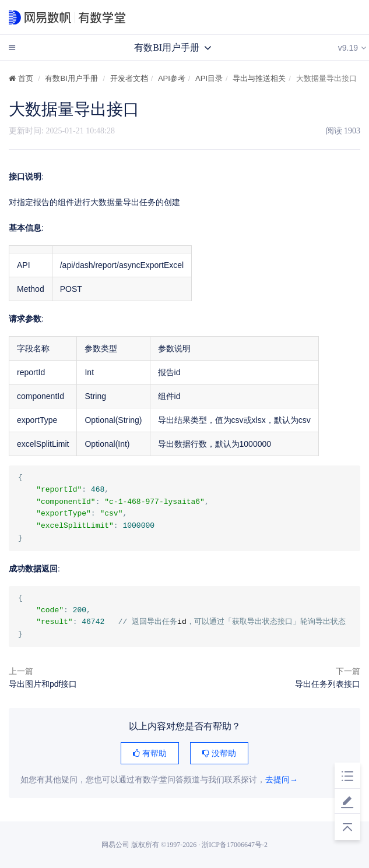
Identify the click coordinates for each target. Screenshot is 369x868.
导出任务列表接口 (328, 684)
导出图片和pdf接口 (43, 684)
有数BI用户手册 (71, 78)
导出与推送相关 (259, 78)
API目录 (209, 78)
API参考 (172, 78)
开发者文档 (129, 78)
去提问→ (282, 780)
